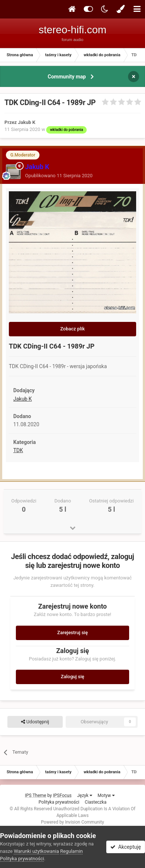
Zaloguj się (73, 677)
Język (85, 795)
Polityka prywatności (59, 802)
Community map (67, 77)
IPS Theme (35, 795)
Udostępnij (35, 722)
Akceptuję (126, 847)
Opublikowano (59, 176)
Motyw (106, 795)
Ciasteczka (96, 802)
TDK (18, 450)
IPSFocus (62, 795)
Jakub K (23, 399)
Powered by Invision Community (72, 822)
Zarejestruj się (72, 633)
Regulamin (71, 851)
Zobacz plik (72, 329)
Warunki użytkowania (36, 851)
